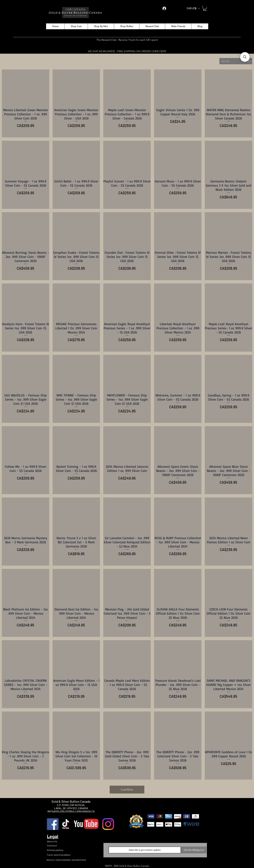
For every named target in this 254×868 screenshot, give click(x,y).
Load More (127, 789)
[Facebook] (53, 824)
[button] (193, 8)
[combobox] (236, 61)
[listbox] (193, 8)
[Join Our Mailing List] (194, 850)
